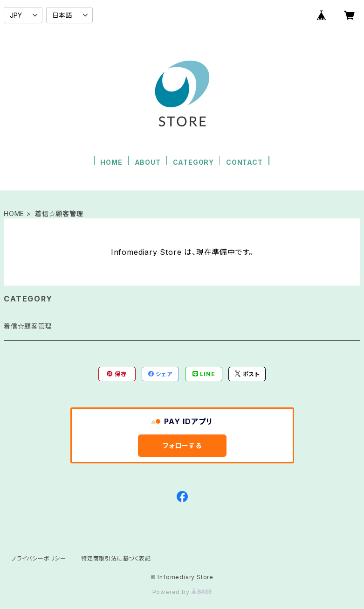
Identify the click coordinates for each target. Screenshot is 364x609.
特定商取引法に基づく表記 (116, 558)
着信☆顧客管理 (28, 326)
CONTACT (244, 162)
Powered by (182, 592)
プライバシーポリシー (39, 558)
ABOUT (148, 162)
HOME (111, 162)
